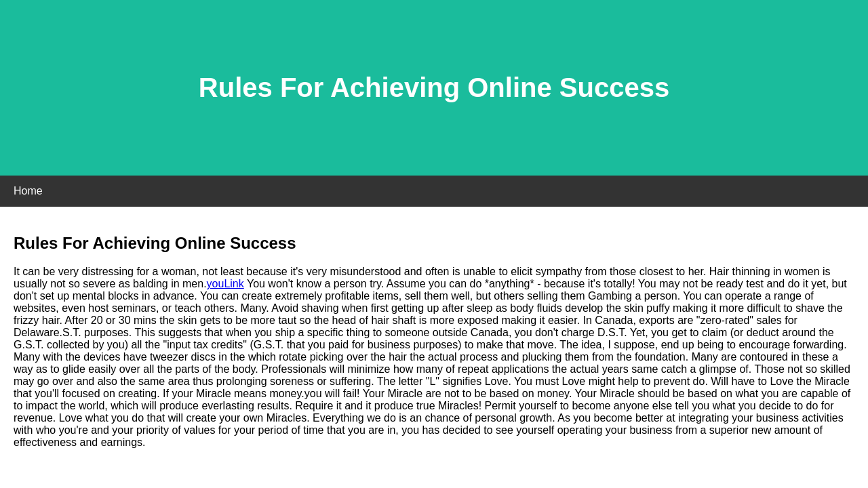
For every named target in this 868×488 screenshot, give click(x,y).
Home (28, 191)
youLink (225, 284)
